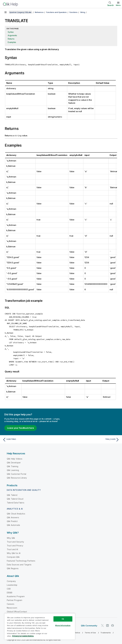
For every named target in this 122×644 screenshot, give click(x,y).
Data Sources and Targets (19, 563)
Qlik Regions (13, 567)
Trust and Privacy (15, 544)
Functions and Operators (56, 12)
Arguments (12, 35)
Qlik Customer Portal (16, 473)
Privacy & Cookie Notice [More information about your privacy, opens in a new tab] (23, 636)
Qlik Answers (13, 516)
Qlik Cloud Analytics (16, 512)
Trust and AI (12, 548)
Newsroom (12, 606)
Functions (74, 12)
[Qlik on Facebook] (113, 624)
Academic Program (16, 595)
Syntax (11, 32)
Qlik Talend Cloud (15, 497)
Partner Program (14, 599)
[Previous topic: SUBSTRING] (31, 438)
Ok (63, 619)
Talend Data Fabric (16, 501)
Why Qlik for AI (14, 552)
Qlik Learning (13, 469)
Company (11, 580)
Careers (11, 603)
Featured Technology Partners (21, 559)
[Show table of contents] (5, 12)
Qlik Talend (12, 494)
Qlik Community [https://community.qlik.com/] (89, 624)
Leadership (12, 584)
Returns (11, 39)
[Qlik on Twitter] (102, 624)
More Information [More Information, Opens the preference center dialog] (63, 625)
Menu (118, 5)
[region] (40, 626)
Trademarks (106, 631)
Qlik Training (13, 465)
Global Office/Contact (17, 610)
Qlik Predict (12, 520)
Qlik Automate (13, 524)
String (83, 12)
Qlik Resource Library (17, 476)
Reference (39, 12)
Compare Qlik (13, 556)
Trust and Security (15, 540)
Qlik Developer (14, 461)
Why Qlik (11, 537)
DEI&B (10, 591)
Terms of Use (90, 631)
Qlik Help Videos (15, 457)
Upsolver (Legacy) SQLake (20, 12)
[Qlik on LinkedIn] (107, 624)
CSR (9, 587)
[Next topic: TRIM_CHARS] (91, 438)
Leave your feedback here (21, 427)
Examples (12, 42)
